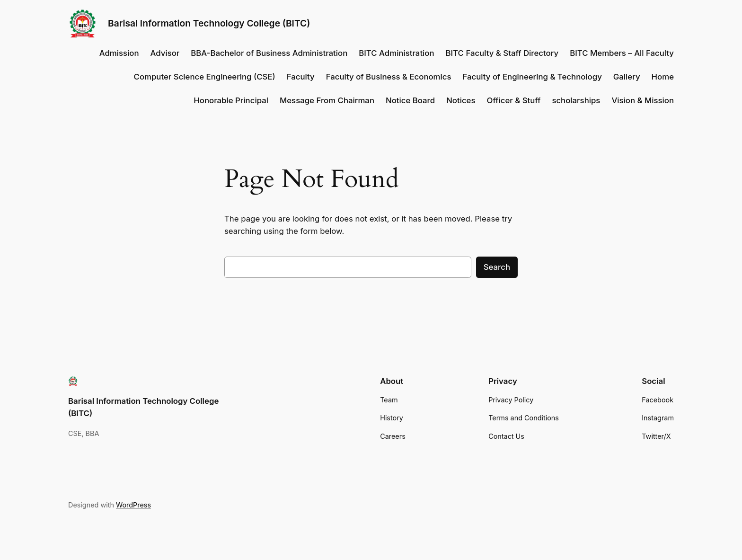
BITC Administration (396, 53)
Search (497, 267)
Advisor (165, 53)
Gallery (627, 77)
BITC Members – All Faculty (622, 53)
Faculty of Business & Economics (389, 77)
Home (663, 77)
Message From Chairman (327, 100)
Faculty (301, 77)
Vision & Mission (643, 100)
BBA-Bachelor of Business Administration (269, 53)
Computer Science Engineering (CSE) (205, 77)
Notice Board (410, 100)
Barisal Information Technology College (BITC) (209, 23)
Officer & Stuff (514, 100)
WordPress (133, 505)
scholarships (576, 100)
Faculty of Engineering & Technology (532, 77)
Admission (119, 53)
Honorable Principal (231, 100)
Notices (461, 100)
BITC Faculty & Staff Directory (502, 53)
